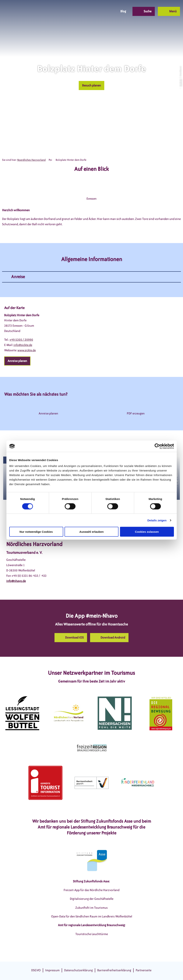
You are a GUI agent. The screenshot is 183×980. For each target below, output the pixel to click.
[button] (86, 11)
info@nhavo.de (16, 581)
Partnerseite (144, 970)
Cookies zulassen (147, 532)
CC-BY (177, 482)
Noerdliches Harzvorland (31, 160)
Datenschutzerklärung (78, 970)
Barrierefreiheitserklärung (114, 970)
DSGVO (36, 970)
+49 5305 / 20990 (21, 340)
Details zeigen (157, 520)
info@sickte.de (23, 345)
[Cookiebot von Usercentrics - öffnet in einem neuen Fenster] (157, 446)
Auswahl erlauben (91, 532)
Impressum (52, 970)
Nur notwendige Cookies (36, 532)
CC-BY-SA (180, 83)
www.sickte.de (27, 350)
